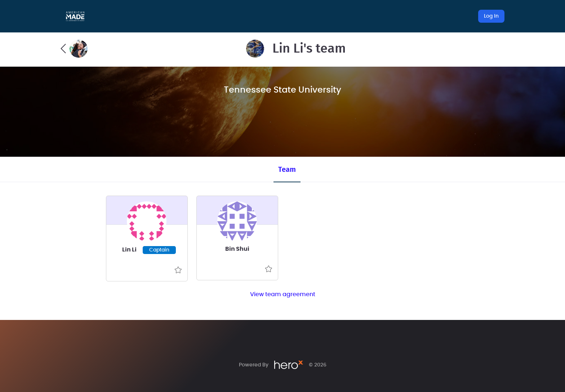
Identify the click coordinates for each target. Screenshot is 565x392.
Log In (491, 16)
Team (287, 170)
